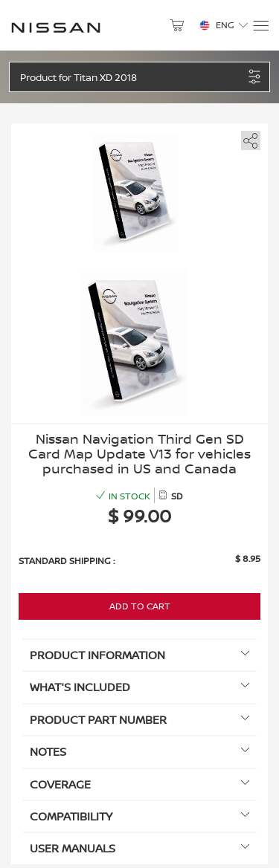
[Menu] (260, 26)
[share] (248, 138)
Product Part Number (139, 720)
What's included (139, 687)
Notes (139, 752)
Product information (139, 655)
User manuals (139, 848)
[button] (132, 77)
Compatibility (139, 816)
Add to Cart (140, 606)
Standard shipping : (67, 561)
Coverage (139, 784)
